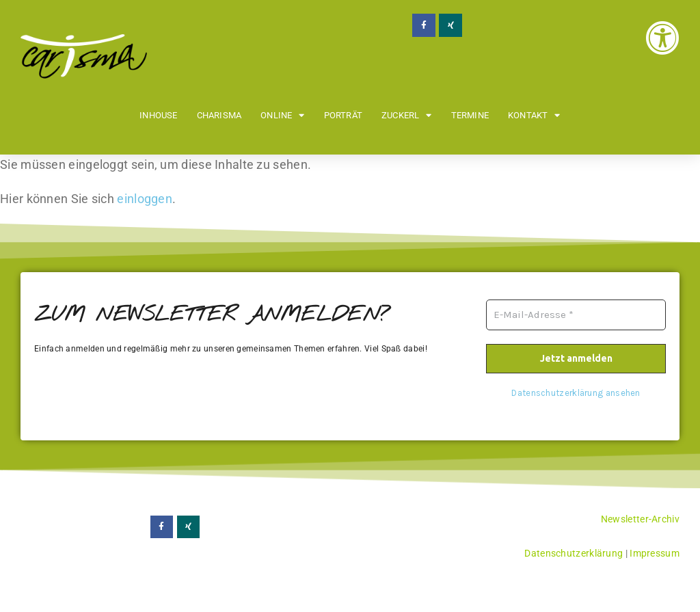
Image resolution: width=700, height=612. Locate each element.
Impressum (655, 553)
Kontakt (534, 115)
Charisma (219, 115)
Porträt (343, 115)
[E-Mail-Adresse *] (576, 315)
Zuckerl (407, 115)
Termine (470, 115)
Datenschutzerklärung (574, 553)
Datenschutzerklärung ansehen (576, 392)
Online (282, 115)
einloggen (145, 199)
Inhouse (158, 115)
